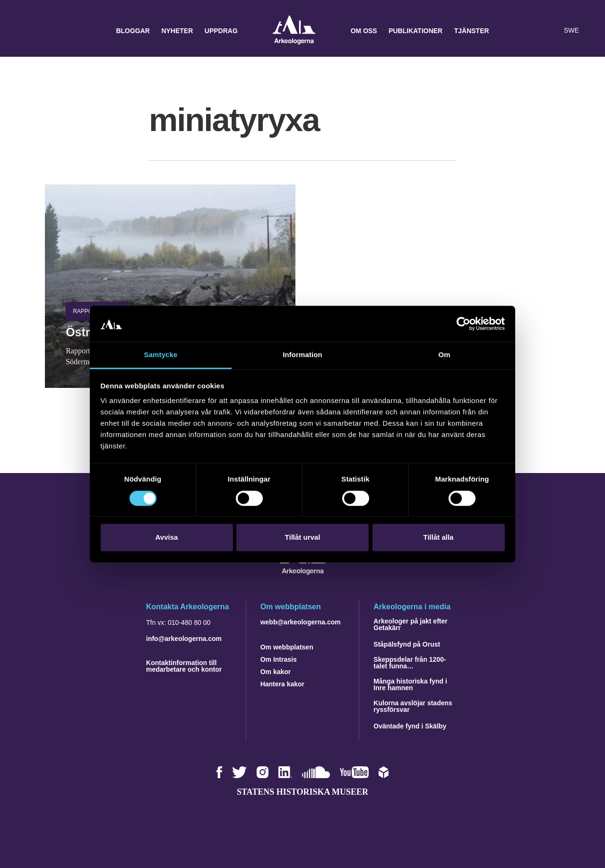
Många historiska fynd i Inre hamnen (410, 684)
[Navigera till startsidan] (303, 572)
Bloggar (133, 31)
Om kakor (276, 672)
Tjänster (472, 31)
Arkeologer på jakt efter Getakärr (410, 624)
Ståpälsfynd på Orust (407, 644)
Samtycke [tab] (161, 355)
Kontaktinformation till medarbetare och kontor (184, 666)
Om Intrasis (279, 659)
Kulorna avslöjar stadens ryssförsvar (413, 706)
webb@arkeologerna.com (301, 622)
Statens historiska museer (302, 792)
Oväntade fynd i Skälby (410, 726)
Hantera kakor (282, 684)
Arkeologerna (294, 31)
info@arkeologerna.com (184, 639)
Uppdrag (221, 31)
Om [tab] (444, 355)
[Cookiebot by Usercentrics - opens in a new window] (463, 324)
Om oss (364, 31)
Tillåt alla (439, 538)
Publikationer (415, 31)
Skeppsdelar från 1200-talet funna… (410, 663)
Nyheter (177, 31)
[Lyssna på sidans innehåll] (550, 31)
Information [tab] (302, 355)
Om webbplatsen (287, 647)
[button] (531, 31)
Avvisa (167, 538)
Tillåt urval (303, 538)
